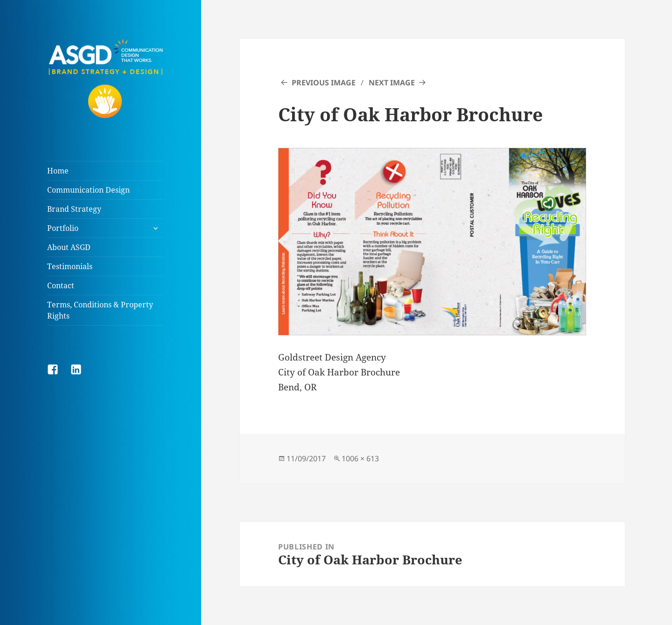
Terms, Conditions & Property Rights (100, 310)
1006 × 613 (360, 458)
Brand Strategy (74, 209)
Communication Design (88, 190)
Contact (61, 285)
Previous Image (324, 83)
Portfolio (63, 228)
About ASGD (69, 247)
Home (58, 171)
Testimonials (70, 266)
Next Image (392, 83)
